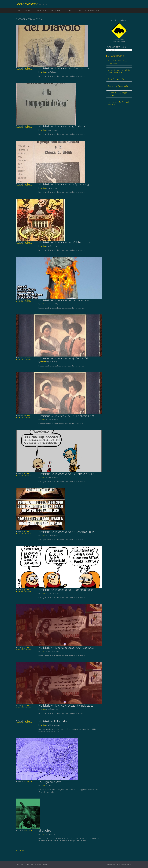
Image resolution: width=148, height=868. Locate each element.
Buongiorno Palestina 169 (118, 86)
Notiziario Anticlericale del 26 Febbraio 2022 (66, 416)
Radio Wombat (27, 4)
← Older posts (21, 850)
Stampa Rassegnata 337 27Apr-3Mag (117, 62)
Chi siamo (69, 10)
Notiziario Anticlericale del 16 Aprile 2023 (64, 68)
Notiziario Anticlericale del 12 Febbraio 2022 (66, 532)
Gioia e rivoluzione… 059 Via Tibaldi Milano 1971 (119, 71)
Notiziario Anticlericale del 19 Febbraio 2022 (66, 474)
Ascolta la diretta (119, 21)
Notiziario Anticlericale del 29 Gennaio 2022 (66, 648)
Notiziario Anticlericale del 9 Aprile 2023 (64, 126)
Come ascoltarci (55, 10)
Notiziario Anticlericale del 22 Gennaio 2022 (66, 706)
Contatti (79, 10)
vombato (43, 72)
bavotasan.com (127, 864)
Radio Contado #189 (116, 79)
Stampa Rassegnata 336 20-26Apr (118, 94)
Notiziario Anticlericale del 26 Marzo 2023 (65, 242)
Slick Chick (45, 831)
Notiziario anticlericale (23, 69)
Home (20, 10)
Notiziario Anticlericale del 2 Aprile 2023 (64, 184)
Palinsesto (29, 10)
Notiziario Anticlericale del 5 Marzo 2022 (64, 358)
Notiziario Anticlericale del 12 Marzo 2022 (65, 300)
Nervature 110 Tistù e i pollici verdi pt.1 (119, 103)
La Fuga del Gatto (50, 782)
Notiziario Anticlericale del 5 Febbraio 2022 (66, 590)
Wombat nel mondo (93, 10)
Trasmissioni (41, 10)
